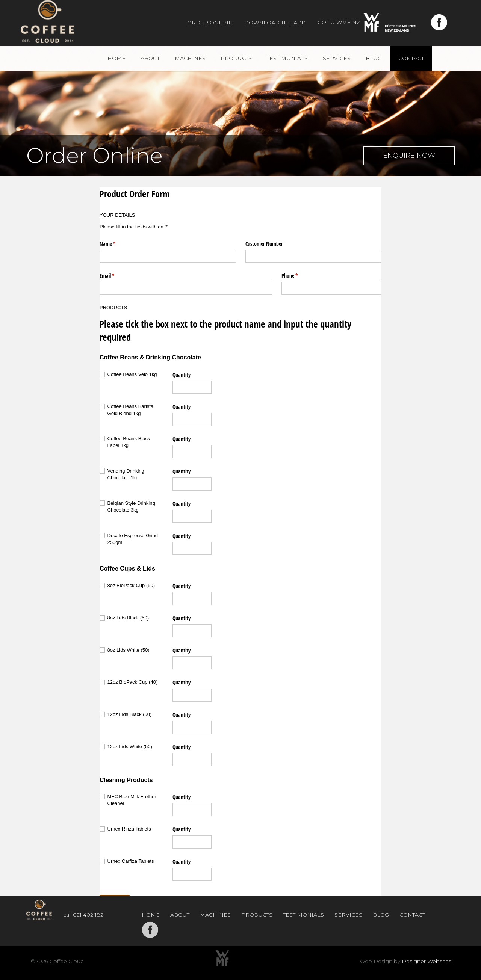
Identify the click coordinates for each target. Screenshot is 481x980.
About (150, 58)
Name (116, 244)
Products (236, 58)
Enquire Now (409, 156)
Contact (411, 58)
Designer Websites (427, 961)
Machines (190, 58)
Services (337, 58)
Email (116, 276)
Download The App (275, 23)
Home (116, 58)
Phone (298, 276)
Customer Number (264, 244)
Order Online (210, 23)
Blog (374, 58)
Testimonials (287, 58)
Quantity (182, 375)
